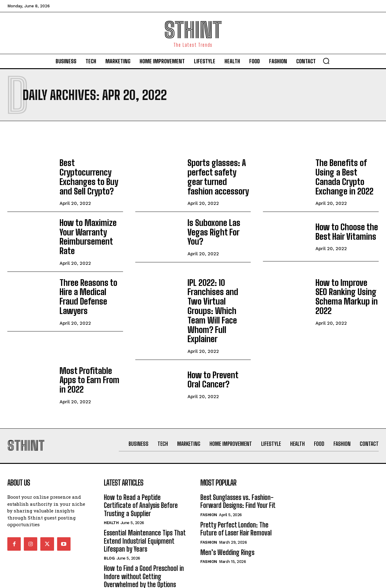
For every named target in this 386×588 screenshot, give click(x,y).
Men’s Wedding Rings (227, 514)
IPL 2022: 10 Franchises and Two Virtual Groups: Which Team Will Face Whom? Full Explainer (219, 282)
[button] (326, 61)
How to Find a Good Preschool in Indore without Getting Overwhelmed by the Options (144, 538)
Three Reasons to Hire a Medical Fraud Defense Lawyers (90, 276)
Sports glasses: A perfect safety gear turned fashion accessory (216, 174)
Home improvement (124, 555)
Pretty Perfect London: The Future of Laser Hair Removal (236, 490)
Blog (109, 519)
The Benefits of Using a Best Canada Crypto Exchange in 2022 (346, 172)
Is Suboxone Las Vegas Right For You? (217, 226)
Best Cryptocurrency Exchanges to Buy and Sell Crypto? (91, 172)
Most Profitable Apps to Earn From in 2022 (90, 338)
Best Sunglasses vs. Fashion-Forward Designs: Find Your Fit (238, 462)
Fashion (209, 476)
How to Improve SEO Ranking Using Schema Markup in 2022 (344, 278)
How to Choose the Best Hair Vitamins (342, 226)
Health (111, 484)
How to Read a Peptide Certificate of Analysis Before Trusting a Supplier (141, 467)
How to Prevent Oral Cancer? (215, 338)
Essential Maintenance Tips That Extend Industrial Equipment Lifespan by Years (145, 502)
